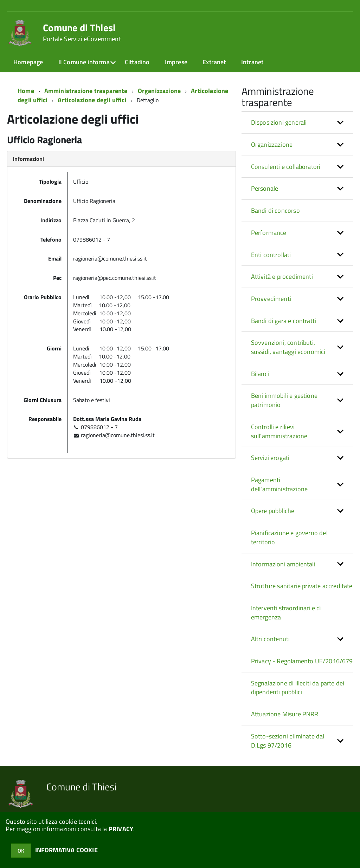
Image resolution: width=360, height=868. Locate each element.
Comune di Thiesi (82, 33)
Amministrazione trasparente (86, 91)
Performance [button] (269, 233)
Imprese (176, 62)
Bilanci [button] (260, 374)
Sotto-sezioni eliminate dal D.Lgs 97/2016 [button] (288, 741)
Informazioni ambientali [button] (283, 564)
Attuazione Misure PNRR (285, 714)
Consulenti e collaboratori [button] (286, 167)
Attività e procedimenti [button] (282, 277)
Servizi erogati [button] (270, 458)
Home (26, 91)
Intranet (252, 62)
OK (21, 851)
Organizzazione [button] (272, 144)
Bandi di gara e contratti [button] (284, 321)
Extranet (214, 62)
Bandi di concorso (275, 211)
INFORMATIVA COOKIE (66, 850)
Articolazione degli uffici (92, 100)
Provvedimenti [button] (271, 299)
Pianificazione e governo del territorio (289, 537)
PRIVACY (121, 829)
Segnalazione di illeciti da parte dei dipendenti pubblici (298, 688)
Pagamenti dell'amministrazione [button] (279, 484)
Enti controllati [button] (271, 255)
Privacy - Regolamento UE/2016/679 (302, 661)
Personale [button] (265, 188)
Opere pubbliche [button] (273, 511)
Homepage (28, 62)
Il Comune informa (84, 62)
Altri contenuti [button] (271, 639)
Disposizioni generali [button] (279, 122)
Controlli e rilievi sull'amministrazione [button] (279, 431)
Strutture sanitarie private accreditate (302, 586)
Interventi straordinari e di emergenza (286, 613)
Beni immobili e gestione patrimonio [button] (284, 400)
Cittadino (137, 62)
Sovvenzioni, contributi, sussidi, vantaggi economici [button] (288, 347)
